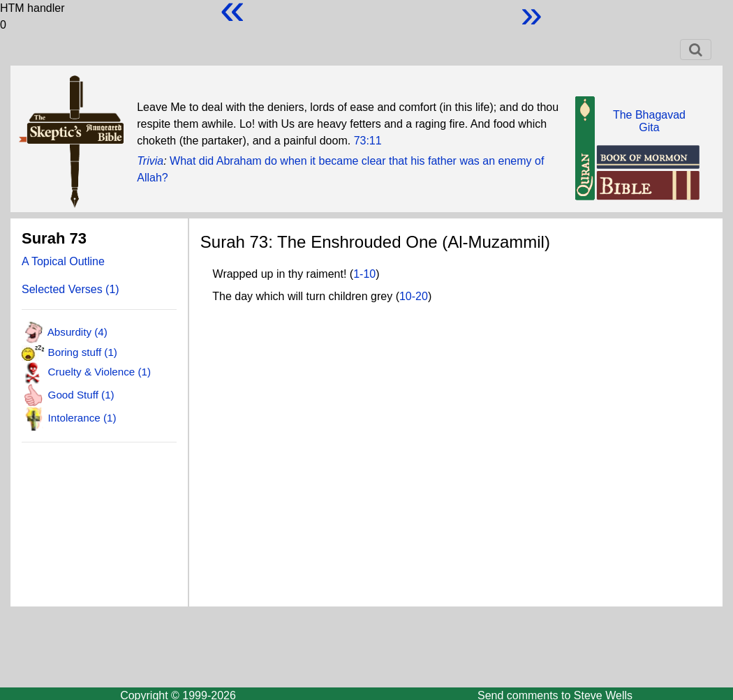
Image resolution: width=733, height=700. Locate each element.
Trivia (150, 161)
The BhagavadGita (649, 121)
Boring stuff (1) (83, 352)
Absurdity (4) (77, 332)
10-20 (414, 296)
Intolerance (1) (82, 418)
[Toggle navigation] (696, 50)
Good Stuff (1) (81, 395)
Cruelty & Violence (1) (99, 371)
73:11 (368, 141)
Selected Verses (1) (71, 289)
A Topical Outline (63, 261)
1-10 (364, 274)
